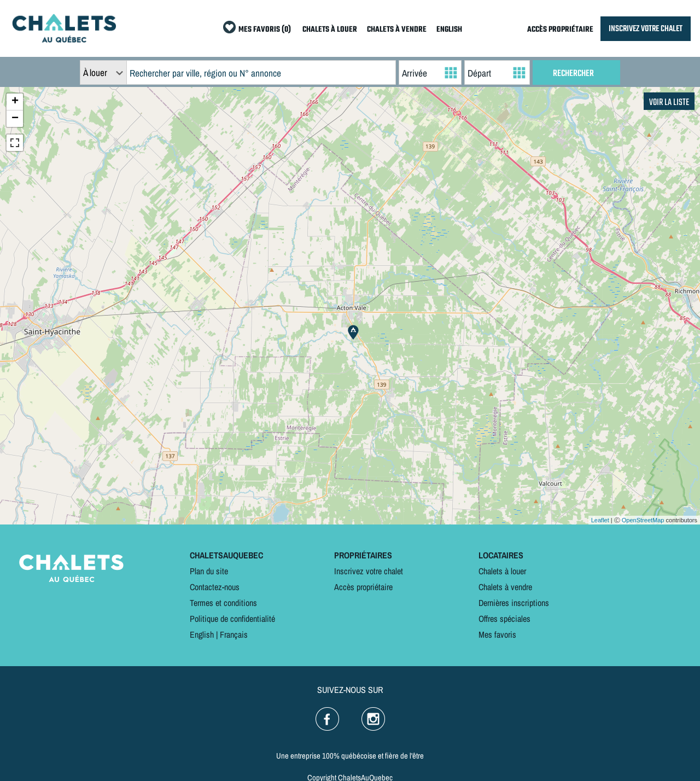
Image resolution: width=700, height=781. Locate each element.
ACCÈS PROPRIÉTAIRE (560, 30)
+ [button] (15, 102)
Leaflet (600, 520)
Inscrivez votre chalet (369, 571)
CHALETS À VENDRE (397, 30)
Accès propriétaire (363, 587)
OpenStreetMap (643, 520)
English (202, 634)
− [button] (15, 119)
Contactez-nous (215, 587)
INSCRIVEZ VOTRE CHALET (646, 29)
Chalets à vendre (505, 587)
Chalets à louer (502, 571)
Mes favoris (497, 634)
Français (234, 634)
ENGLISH (449, 30)
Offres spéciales (504, 619)
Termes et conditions (223, 603)
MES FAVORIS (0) (265, 30)
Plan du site (209, 571)
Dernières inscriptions (514, 603)
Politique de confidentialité (232, 619)
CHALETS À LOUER (330, 30)
